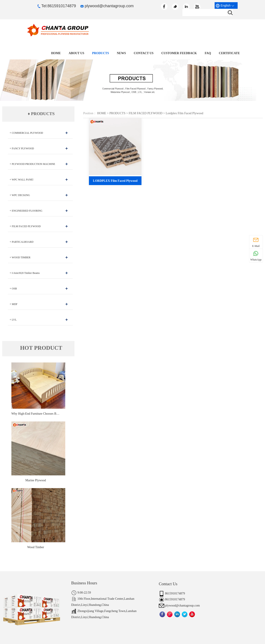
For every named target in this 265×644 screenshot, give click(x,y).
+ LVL (13, 320)
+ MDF (14, 304)
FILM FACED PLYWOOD (146, 113)
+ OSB (13, 289)
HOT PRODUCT (41, 348)
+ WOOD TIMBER (20, 257)
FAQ (208, 53)
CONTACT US (144, 53)
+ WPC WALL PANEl (21, 180)
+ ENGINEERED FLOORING (26, 211)
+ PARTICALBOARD (22, 242)
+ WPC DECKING (20, 195)
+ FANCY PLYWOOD (22, 148)
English (225, 6)
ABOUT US (78, 53)
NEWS (122, 53)
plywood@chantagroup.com (107, 6)
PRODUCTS (102, 53)
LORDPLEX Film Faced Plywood (115, 181)
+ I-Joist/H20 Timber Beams (25, 273)
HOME (102, 113)
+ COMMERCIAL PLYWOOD (26, 133)
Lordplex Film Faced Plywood (184, 113)
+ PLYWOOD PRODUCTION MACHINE (32, 164)
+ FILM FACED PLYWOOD (25, 226)
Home (57, 53)
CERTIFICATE (229, 53)
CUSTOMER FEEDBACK (180, 53)
